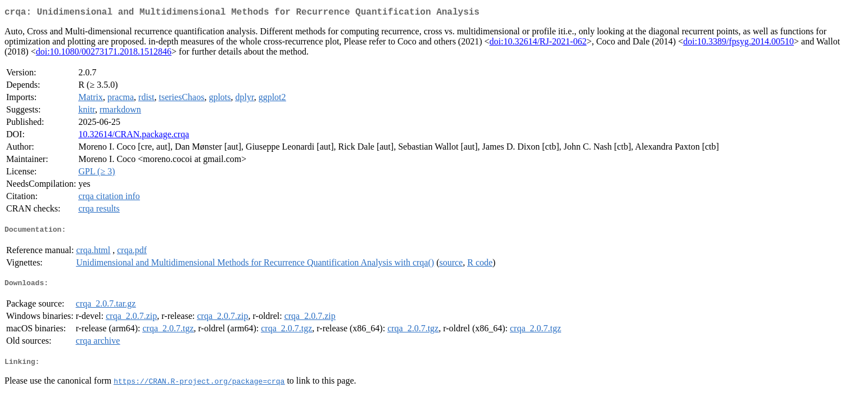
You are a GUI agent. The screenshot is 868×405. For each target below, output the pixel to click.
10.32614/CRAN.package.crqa (134, 136)
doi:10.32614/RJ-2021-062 (538, 44)
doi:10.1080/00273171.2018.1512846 (104, 54)
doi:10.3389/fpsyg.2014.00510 (738, 44)
